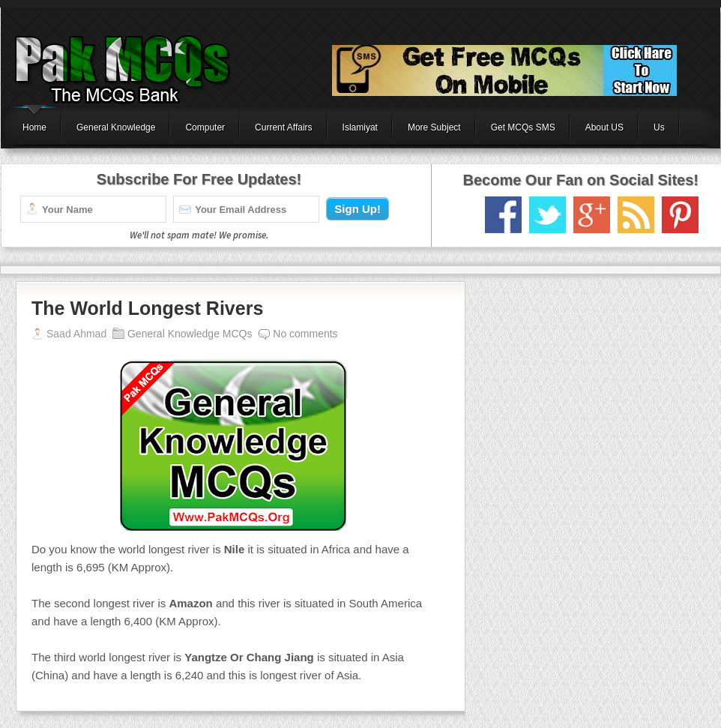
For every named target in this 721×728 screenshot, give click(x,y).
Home (34, 127)
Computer (205, 127)
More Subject (434, 127)
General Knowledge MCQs (190, 334)
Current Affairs (283, 127)
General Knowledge (116, 127)
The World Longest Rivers (147, 308)
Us (659, 127)
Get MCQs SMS (523, 127)
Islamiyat (360, 127)
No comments (305, 334)
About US (604, 127)
